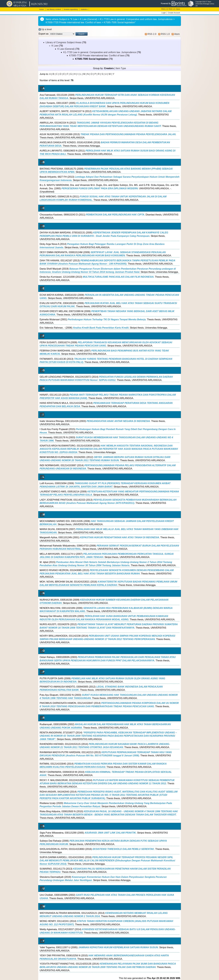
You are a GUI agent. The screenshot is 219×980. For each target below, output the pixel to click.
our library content (54, 9)
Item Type (121, 68)
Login (164, 13)
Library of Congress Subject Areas (64, 42)
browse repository (71, 9)
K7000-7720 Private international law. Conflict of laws (97, 56)
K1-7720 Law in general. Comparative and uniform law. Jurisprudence (100, 52)
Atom (178, 9)
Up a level (47, 29)
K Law (55, 46)
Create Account (174, 13)
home (42, 9)
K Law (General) (66, 49)
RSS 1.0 (172, 9)
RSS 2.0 (165, 9)
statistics (84, 9)
